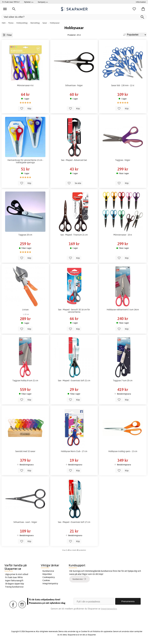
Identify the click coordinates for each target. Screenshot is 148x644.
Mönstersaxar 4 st (25, 85)
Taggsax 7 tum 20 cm (123, 380)
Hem (4, 23)
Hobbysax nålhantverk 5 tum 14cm (123, 310)
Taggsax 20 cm (25, 235)
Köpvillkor (47, 574)
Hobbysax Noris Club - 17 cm (74, 451)
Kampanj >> (43, 2)
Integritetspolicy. (109, 609)
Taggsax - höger (123, 160)
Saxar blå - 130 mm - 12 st (123, 85)
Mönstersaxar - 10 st (123, 235)
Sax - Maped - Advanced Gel (74, 160)
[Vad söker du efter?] (74, 17)
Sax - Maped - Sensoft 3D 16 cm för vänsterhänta (74, 311)
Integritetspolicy (50, 583)
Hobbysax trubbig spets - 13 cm (123, 451)
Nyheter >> (29, 2)
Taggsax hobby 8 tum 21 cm (25, 380)
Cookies (46, 580)
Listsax (25, 310)
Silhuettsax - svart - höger (25, 522)
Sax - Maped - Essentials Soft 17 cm (74, 522)
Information (141, 2)
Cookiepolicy (49, 577)
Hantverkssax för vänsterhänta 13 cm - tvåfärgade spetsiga (25, 161)
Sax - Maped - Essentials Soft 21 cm (74, 380)
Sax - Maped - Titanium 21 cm (74, 235)
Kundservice (48, 571)
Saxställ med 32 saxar (25, 451)
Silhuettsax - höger (74, 85)
